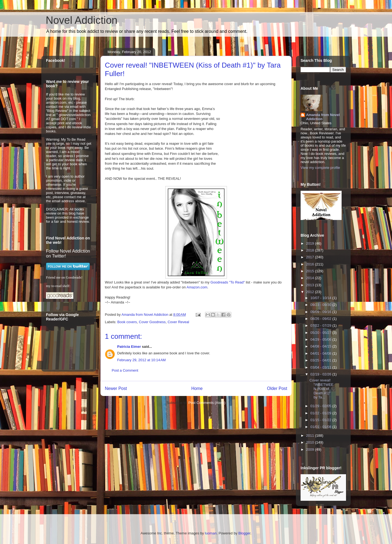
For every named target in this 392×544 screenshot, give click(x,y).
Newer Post (116, 388)
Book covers (127, 322)
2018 (311, 250)
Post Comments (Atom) (207, 403)
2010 (311, 442)
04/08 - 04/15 (321, 346)
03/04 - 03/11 (321, 367)
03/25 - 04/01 (321, 360)
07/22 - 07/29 (321, 325)
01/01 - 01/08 (321, 427)
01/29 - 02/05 (321, 406)
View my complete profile (320, 168)
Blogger (244, 533)
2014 (311, 278)
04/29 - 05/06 (321, 339)
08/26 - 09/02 (321, 319)
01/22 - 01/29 (321, 413)
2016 (311, 264)
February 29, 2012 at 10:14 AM (141, 360)
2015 (311, 271)
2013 (311, 285)
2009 (311, 449)
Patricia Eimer (129, 347)
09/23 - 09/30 (321, 305)
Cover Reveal (178, 322)
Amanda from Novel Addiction (323, 117)
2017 (311, 257)
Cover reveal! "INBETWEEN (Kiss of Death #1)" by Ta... (321, 389)
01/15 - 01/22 (321, 420)
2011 (311, 436)
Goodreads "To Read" (228, 282)
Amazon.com (197, 287)
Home (197, 388)
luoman (211, 533)
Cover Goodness (152, 322)
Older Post (277, 388)
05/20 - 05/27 (321, 333)
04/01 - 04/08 (321, 353)
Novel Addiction (82, 20)
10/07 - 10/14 (321, 298)
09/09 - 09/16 (321, 312)
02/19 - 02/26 (321, 374)
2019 (311, 243)
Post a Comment (125, 370)
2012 (311, 292)
